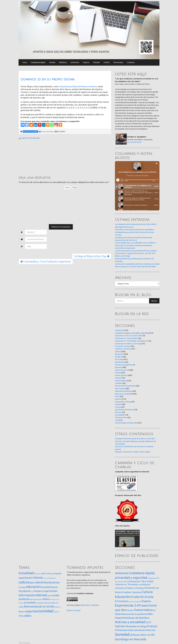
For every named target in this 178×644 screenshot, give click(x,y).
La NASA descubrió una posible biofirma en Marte (136, 251)
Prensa (118, 407)
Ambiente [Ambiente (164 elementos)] (122, 573)
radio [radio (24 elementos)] (53, 603)
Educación (119, 354)
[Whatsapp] (52, 125)
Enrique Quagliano (48, 131)
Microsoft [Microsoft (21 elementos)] (33, 599)
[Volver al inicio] (74, 610)
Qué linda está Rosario (124, 410)
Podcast (118, 404)
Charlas (52, 62)
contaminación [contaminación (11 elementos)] (51, 578)
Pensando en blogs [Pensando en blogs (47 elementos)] (136, 626)
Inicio (25, 62)
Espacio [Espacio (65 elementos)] (54, 587)
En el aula (119, 359)
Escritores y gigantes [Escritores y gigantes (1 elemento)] (135, 602)
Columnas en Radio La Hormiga (128, 344)
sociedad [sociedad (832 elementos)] (46, 611)
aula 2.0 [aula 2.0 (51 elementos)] (45, 573)
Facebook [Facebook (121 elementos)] (24, 591)
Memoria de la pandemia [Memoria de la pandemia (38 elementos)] (134, 614)
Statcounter (85, 605)
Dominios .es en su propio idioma (48, 79)
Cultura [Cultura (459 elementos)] (147, 592)
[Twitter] (27, 125)
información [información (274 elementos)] (27, 595)
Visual (67, 187)
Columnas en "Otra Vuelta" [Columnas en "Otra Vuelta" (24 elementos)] (141, 581)
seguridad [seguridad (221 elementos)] (32, 611)
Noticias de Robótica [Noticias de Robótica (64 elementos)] (137, 618)
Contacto (131, 62)
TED (117, 420)
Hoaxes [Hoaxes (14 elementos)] (130, 610)
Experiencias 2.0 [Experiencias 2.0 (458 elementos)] (127, 605)
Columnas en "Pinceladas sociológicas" (131, 341)
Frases (118, 373)
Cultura (118, 351)
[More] (60, 125)
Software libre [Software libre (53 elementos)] (138, 635)
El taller (118, 357)
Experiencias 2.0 (122, 370)
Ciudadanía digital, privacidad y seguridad (132, 333)
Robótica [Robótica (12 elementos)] (58, 607)
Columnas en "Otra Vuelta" (126, 338)
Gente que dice (121, 375)
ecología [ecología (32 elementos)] (22, 587)
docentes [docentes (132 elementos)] (54, 582)
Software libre (121, 417)
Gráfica (107, 62)
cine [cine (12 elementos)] (44, 578)
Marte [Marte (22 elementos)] (50, 596)
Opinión (118, 399)
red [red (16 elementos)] (57, 603)
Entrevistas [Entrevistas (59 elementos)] (122, 601)
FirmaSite (27, 643)
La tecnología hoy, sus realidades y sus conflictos (135, 243)
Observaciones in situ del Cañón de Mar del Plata (135, 266)
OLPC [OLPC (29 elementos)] (148, 622)
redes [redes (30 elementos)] (21, 607)
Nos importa (120, 388)
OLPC (117, 396)
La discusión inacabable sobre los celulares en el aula (137, 264)
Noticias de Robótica (124, 391)
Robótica (63, 62)
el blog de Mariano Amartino (84, 86)
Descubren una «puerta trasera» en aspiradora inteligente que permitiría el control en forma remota (134, 232)
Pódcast (96, 62)
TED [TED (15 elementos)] (148, 635)
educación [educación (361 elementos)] (33, 587)
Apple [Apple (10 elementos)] (36, 574)
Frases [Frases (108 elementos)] (38, 591)
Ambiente (75, 62)
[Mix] (48, 125)
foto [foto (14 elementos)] (32, 591)
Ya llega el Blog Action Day (92, 256)
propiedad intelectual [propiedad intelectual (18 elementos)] (43, 603)
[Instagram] (56, 125)
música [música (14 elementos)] (40, 599)
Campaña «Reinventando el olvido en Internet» (135, 439)
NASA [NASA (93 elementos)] (46, 599)
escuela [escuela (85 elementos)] (45, 587)
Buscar (154, 301)
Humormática (121, 381)
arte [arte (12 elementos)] (40, 574)
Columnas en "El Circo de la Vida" (129, 336)
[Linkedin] (35, 125)
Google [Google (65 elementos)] (45, 591)
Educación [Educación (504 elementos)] (122, 597)
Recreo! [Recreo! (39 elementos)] (151, 630)
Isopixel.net (64, 86)
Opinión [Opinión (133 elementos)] (120, 626)
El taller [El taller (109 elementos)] (135, 597)
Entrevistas (118, 62)
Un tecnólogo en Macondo (126, 423)
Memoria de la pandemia (125, 386)
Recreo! (118, 412)
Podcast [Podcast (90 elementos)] (152, 626)
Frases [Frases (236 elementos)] (144, 605)
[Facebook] (23, 125)
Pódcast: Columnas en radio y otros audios (133, 452)
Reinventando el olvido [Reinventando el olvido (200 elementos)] (39, 606)
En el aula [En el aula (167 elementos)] (147, 597)
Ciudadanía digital (38, 62)
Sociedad (119, 415)
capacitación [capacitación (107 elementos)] (26, 578)
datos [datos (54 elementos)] (33, 583)
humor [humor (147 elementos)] (53, 591)
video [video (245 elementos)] (28, 616)
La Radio (119, 383)
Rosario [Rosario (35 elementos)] (22, 612)
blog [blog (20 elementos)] (51, 574)
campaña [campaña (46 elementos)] (57, 573)
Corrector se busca (123, 346)
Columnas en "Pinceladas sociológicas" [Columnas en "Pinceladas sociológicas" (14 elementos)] (133, 584)
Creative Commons (123, 349)
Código (75, 187)
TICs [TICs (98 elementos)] (21, 616)
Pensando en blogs (123, 402)
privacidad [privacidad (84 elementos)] (30, 603)
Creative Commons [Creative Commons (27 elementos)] (132, 592)
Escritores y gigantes (124, 365)
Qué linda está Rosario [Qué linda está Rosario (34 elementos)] (135, 630)
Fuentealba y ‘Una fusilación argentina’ (46, 261)
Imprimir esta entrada (30, 138)
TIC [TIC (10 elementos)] (58, 612)
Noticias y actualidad (123, 394)
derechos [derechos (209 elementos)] (42, 582)
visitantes (95, 605)
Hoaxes (118, 378)
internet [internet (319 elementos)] (41, 595)
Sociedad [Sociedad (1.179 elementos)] (122, 634)
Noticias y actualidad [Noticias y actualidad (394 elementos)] (130, 622)
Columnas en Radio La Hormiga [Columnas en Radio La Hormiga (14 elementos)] (129, 588)
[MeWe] (44, 125)
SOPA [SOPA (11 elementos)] (55, 612)
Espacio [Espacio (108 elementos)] (146, 601)
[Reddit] (31, 125)
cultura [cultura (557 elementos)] (24, 582)
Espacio (86, 62)
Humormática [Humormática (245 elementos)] (143, 610)
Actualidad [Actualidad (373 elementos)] (26, 573)
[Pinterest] (39, 125)
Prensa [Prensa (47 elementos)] (119, 630)
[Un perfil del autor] (134, 142)
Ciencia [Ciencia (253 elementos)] (38, 578)
